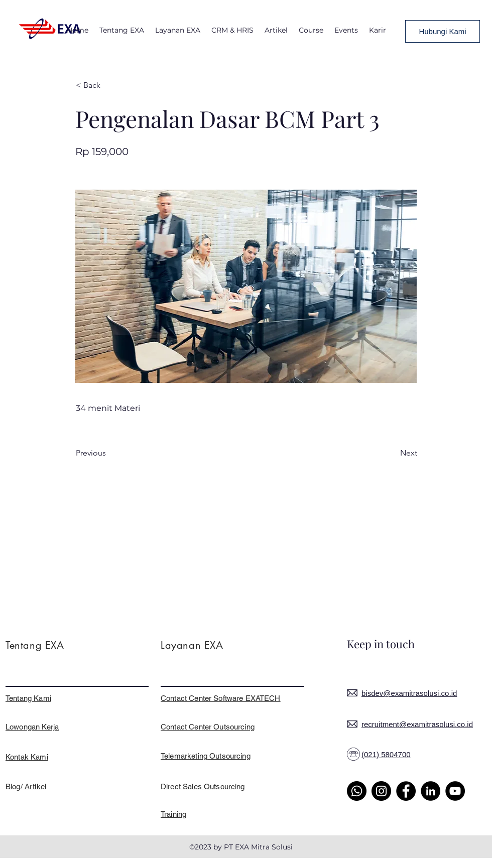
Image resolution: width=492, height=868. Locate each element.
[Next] (392, 453)
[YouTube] (455, 791)
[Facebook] (406, 791)
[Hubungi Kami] (443, 31)
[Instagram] (381, 791)
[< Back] (109, 85)
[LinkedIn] (430, 791)
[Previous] (109, 453)
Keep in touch (381, 644)
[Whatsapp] (357, 791)
